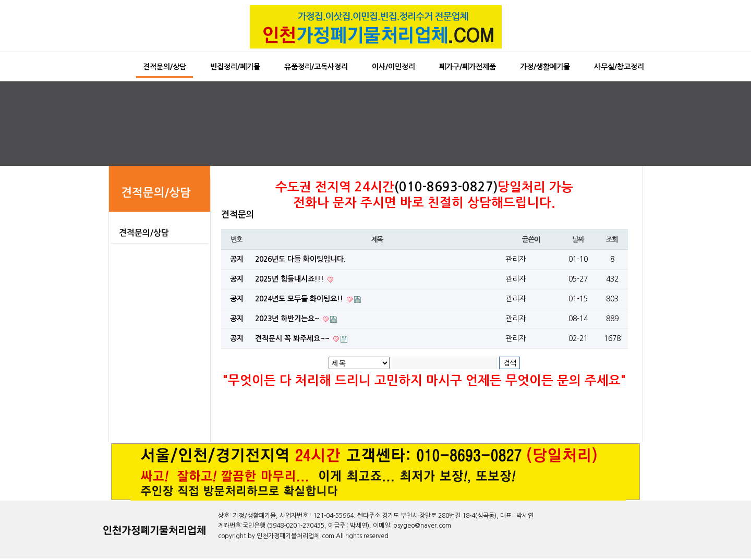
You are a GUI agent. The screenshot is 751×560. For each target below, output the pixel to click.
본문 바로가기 (0, 52)
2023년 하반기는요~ (288, 319)
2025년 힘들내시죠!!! (290, 279)
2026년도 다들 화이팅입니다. (300, 259)
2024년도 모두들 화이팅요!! (300, 299)
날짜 (578, 240)
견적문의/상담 (144, 233)
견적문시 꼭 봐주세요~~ (293, 338)
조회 (612, 240)
